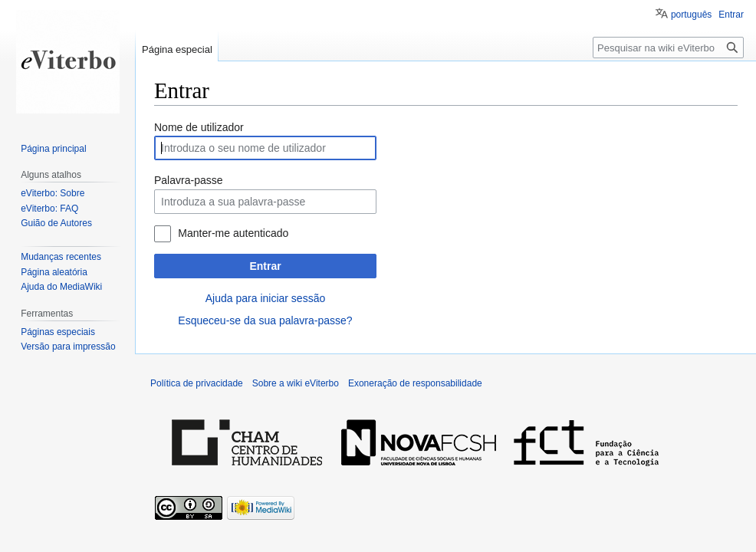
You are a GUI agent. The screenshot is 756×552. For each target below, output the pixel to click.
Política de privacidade (197, 383)
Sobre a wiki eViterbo (296, 383)
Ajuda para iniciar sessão (265, 298)
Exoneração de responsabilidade (415, 383)
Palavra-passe (189, 180)
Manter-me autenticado (233, 233)
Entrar (265, 266)
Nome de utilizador (199, 127)
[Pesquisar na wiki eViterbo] (668, 48)
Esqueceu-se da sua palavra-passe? (265, 320)
